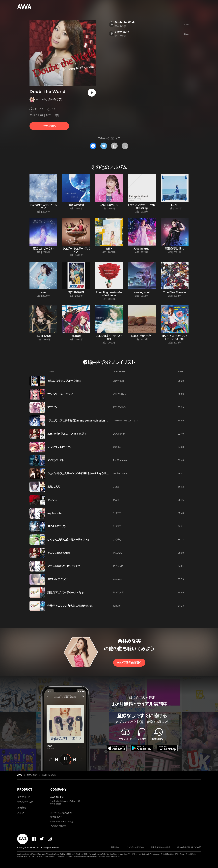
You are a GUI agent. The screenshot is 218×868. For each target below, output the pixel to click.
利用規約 (115, 847)
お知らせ (22, 808)
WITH (109, 249)
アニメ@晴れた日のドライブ (64, 566)
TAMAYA (117, 553)
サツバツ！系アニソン (60, 394)
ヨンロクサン (119, 593)
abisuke (117, 447)
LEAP (175, 205)
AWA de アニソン (57, 579)
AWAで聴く (49, 126)
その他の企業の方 (58, 826)
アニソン (52, 407)
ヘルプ (21, 813)
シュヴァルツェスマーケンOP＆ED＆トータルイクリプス (79, 474)
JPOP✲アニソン (57, 526)
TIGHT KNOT (43, 336)
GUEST (117, 487)
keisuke (117, 606)
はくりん (117, 540)
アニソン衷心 (119, 394)
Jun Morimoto (120, 460)
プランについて (25, 802)
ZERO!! (76, 336)
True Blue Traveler (175, 292)
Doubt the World (125, 22)
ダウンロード (24, 797)
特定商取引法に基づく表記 (189, 847)
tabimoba (117, 579)
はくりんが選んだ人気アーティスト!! (68, 540)
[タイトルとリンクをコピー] (114, 146)
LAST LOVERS (109, 205)
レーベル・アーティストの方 (62, 822)
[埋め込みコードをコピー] (125, 146)
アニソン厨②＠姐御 (59, 553)
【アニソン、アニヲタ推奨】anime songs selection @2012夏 (82, 421)
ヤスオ (116, 500)
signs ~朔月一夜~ (142, 336)
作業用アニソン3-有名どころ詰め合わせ (70, 606)
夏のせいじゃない (43, 249)
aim (43, 292)
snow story (122, 32)
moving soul (142, 292)
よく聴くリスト (56, 460)
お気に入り (54, 487)
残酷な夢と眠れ (175, 249)
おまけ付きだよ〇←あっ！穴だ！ (67, 434)
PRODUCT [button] (25, 789)
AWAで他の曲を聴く (129, 663)
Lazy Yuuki (118, 381)
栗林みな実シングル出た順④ (64, 381)
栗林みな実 (55, 99)
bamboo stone (120, 473)
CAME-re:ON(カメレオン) (126, 421)
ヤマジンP (118, 566)
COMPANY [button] (58, 789)
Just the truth (142, 249)
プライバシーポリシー (135, 847)
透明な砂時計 (76, 205)
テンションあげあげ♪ (59, 447)
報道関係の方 (56, 817)
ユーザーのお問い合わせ (61, 813)
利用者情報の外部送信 (161, 847)
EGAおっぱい (120, 434)
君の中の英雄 (76, 292)
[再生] (92, 93)
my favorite (54, 513)
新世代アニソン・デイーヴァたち (66, 593)
